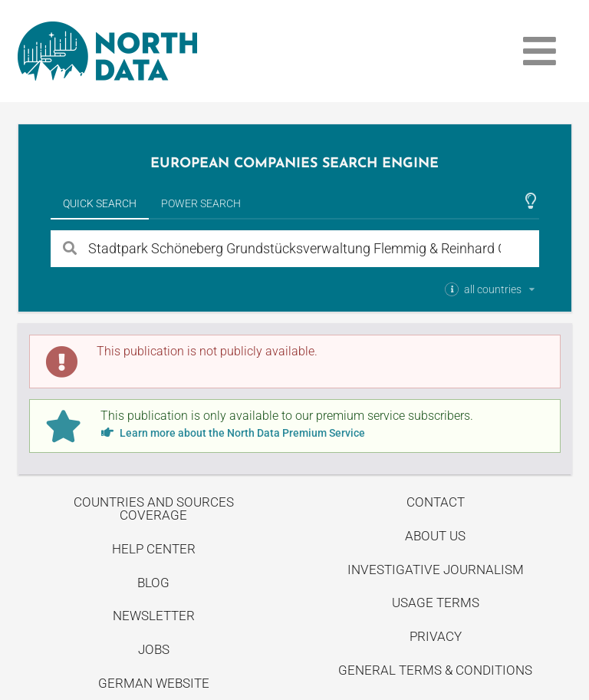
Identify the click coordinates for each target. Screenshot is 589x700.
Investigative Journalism (436, 570)
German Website (154, 683)
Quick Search (100, 203)
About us (435, 536)
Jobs (154, 649)
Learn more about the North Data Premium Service (233, 433)
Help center (154, 549)
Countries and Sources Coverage (154, 508)
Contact (436, 502)
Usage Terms (436, 603)
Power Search (201, 203)
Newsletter (154, 616)
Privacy (436, 636)
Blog (153, 583)
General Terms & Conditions (435, 670)
